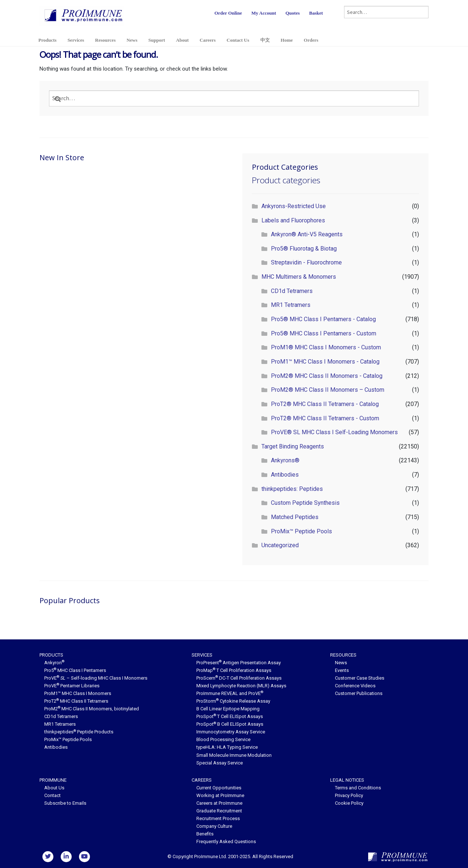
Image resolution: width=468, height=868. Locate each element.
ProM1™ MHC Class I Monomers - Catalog (325, 362)
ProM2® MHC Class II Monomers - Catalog (327, 376)
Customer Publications (359, 693)
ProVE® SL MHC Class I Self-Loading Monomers (334, 432)
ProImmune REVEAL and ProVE (230, 693)
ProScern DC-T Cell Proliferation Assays (239, 678)
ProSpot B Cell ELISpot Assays (230, 724)
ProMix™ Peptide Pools (301, 531)
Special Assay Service (220, 763)
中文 (265, 40)
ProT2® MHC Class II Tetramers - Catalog (325, 404)
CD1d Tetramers (292, 291)
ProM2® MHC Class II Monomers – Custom (328, 390)
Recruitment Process (218, 818)
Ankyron (54, 663)
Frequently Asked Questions (226, 841)
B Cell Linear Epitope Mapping (228, 709)
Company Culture (214, 826)
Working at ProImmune (220, 795)
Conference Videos (355, 686)
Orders (311, 40)
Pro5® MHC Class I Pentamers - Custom (324, 333)
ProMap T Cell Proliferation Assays (234, 670)
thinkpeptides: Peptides (292, 489)
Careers (208, 40)
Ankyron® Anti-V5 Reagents (307, 234)
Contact (52, 795)
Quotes (293, 13)
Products (48, 40)
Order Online (228, 13)
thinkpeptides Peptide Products (79, 732)
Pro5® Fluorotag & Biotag (304, 249)
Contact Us (238, 40)
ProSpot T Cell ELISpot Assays (230, 716)
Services (76, 40)
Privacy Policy (349, 795)
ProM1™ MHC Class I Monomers (78, 693)
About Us (54, 788)
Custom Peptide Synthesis (305, 503)
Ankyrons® (285, 460)
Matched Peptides (295, 517)
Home (287, 40)
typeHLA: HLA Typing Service (227, 747)
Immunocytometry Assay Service (231, 732)
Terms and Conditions (358, 788)
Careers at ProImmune (219, 803)
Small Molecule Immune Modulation (234, 755)
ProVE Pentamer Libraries (72, 686)
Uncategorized (280, 545)
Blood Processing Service (223, 739)
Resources (105, 40)
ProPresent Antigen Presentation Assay (239, 663)
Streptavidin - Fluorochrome (306, 262)
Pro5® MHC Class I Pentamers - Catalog (323, 319)
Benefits (205, 834)
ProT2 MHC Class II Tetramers (76, 701)
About (182, 40)
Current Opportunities (219, 788)
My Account (264, 13)
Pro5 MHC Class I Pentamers (75, 670)
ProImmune (53, 780)
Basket (316, 13)
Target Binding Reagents (293, 446)
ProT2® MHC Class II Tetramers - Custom (325, 418)
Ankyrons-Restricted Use (294, 206)
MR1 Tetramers (291, 305)
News (132, 40)
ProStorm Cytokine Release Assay (233, 701)
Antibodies (285, 475)
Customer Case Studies (360, 678)
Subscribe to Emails (65, 803)
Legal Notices (347, 780)
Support (157, 40)
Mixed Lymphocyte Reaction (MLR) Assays (241, 686)
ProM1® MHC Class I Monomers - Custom (326, 347)
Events (342, 670)
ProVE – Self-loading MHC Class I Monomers (96, 678)
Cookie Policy (349, 803)
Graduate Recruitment (219, 811)
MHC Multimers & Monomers (299, 277)
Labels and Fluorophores (293, 220)
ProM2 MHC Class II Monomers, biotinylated (92, 709)
